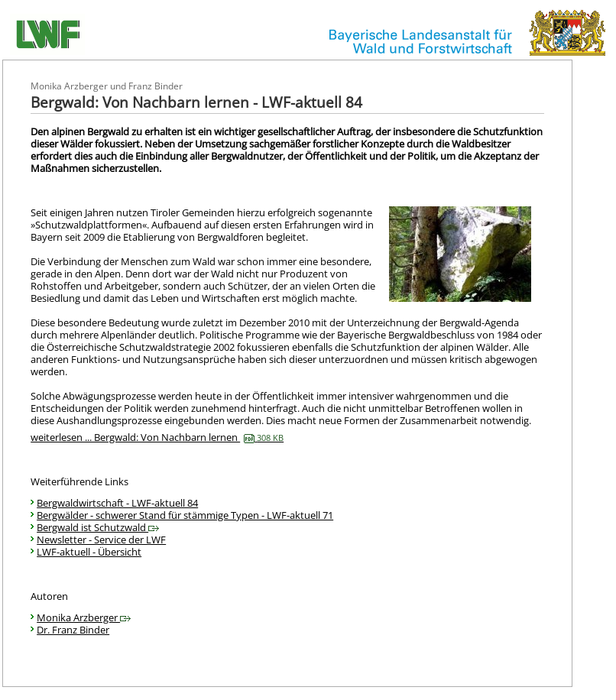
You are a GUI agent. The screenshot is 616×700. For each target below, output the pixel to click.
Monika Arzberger (84, 617)
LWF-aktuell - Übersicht (89, 552)
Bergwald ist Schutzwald (98, 527)
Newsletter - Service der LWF (101, 540)
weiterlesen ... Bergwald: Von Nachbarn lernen (157, 437)
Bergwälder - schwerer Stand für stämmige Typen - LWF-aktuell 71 (185, 515)
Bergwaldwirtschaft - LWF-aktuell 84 (117, 503)
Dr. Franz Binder (73, 630)
